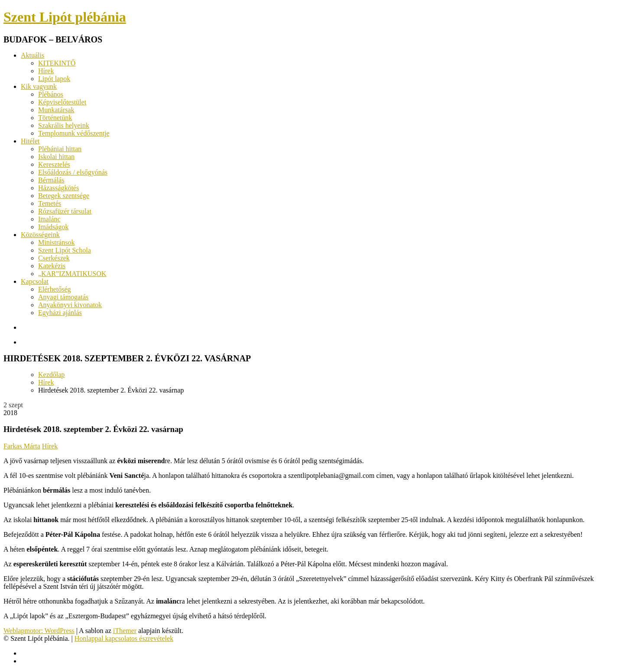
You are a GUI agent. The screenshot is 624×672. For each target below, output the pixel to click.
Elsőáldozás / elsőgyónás (73, 172)
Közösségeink (40, 235)
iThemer (125, 631)
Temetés (50, 203)
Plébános (51, 94)
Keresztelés (54, 164)
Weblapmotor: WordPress (39, 631)
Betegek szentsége (64, 196)
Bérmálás (51, 180)
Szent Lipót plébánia (65, 17)
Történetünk (55, 118)
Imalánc (49, 219)
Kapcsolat (35, 281)
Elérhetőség (55, 289)
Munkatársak (56, 110)
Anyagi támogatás (63, 297)
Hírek (46, 71)
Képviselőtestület (62, 102)
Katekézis (52, 266)
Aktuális (32, 55)
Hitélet (30, 141)
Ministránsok (56, 242)
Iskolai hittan (56, 157)
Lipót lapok (54, 79)
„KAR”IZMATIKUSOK (72, 274)
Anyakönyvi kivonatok (70, 305)
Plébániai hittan (60, 149)
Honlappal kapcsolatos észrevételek (124, 638)
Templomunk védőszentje (74, 133)
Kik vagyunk (39, 86)
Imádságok (53, 227)
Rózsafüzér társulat (65, 211)
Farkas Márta (22, 446)
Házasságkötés (58, 188)
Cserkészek (54, 258)
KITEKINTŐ (57, 63)
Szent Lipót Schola (65, 250)
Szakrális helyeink (64, 125)
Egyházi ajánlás (60, 313)
